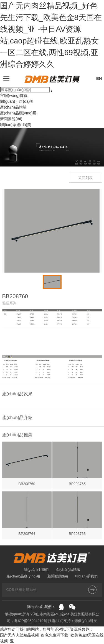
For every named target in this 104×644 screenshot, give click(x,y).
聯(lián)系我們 (86, 576)
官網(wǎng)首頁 (14, 96)
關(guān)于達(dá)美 (17, 101)
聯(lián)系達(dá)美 (16, 125)
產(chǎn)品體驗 (13, 107)
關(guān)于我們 (36, 570)
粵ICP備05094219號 (31, 621)
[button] (4, 282)
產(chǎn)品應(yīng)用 (18, 113)
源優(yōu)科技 (86, 621)
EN (99, 78)
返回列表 (85, 178)
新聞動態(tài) (11, 119)
